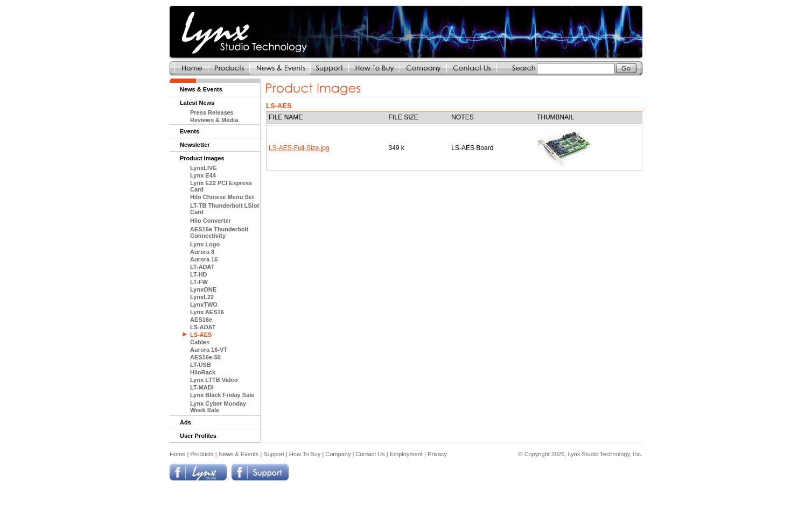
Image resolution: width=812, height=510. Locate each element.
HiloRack (203, 372)
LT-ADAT (202, 267)
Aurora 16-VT (209, 350)
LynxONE (203, 289)
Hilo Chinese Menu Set (222, 197)
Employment (406, 454)
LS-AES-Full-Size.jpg (299, 148)
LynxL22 (202, 297)
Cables (200, 342)
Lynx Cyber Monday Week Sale (218, 407)
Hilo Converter (211, 221)
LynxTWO (204, 304)
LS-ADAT (203, 327)
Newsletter (195, 145)
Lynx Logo (205, 244)
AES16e (201, 320)
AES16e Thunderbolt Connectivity (219, 232)
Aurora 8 (202, 252)
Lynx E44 (203, 175)
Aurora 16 (204, 259)
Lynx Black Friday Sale (222, 395)
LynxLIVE (204, 168)
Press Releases (212, 112)
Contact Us (370, 454)
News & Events (201, 89)
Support (274, 454)
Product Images (202, 158)
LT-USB (201, 365)
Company (338, 454)
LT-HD (199, 274)
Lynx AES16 (207, 312)
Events (190, 131)
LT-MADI (202, 387)
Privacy (437, 454)
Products (202, 454)
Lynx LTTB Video (214, 380)
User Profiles (198, 436)
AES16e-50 (205, 357)
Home (177, 454)
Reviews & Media (214, 120)
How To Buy (305, 454)
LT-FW (199, 282)
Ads (185, 422)
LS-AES (201, 335)
